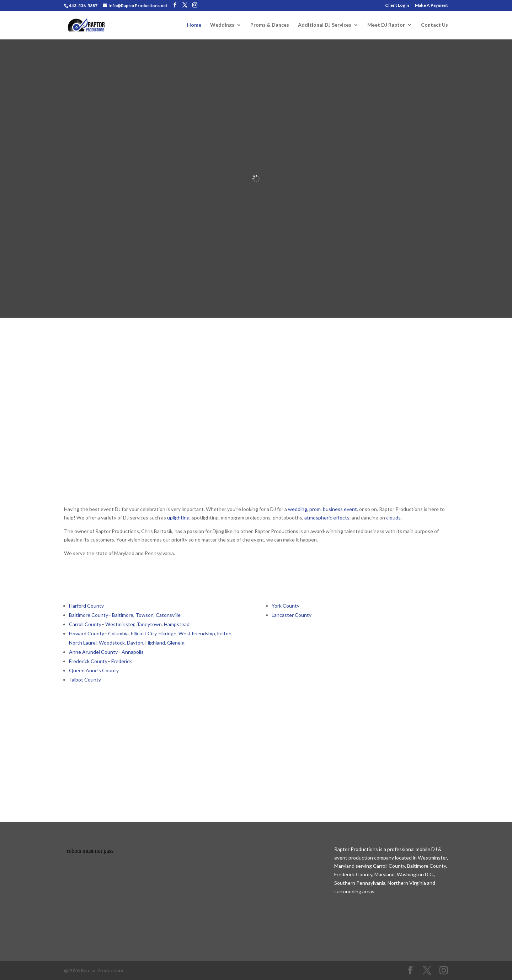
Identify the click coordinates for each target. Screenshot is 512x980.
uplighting (178, 518)
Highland (155, 643)
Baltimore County (89, 615)
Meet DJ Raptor (386, 25)
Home (194, 25)
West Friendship (197, 633)
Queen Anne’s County (94, 670)
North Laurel (83, 643)
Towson (145, 615)
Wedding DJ (104, 415)
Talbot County (85, 680)
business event (340, 509)
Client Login (397, 6)
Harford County (86, 606)
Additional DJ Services (325, 25)
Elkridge (167, 633)
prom (315, 509)
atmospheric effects (327, 518)
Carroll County (85, 624)
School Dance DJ (206, 415)
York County (286, 606)
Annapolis (133, 652)
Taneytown (149, 624)
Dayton (135, 643)
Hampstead (177, 624)
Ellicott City (144, 633)
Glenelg (176, 643)
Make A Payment (431, 6)
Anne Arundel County (93, 652)
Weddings (222, 25)
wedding (298, 509)
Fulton (224, 633)
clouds (393, 518)
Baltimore (122, 615)
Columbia (118, 633)
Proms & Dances (270, 25)
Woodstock (112, 643)
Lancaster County (292, 615)
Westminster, (120, 624)
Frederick (122, 661)
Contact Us (434, 25)
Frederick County (88, 661)
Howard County (87, 633)
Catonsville (168, 615)
